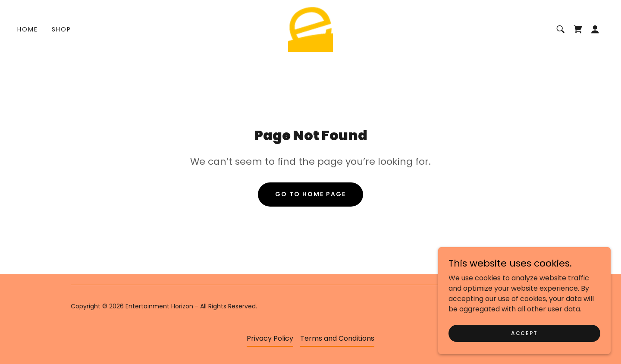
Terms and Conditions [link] (337, 338)
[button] (595, 29)
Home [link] (28, 29)
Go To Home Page (310, 194)
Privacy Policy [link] (270, 338)
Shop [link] (61, 29)
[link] (310, 29)
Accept (524, 350)
